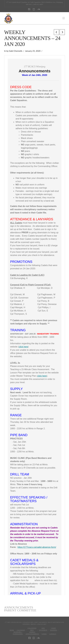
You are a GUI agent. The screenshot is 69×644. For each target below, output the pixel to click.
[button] (64, 18)
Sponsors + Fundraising (18, 633)
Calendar (21, 630)
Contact (53, 634)
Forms (44, 634)
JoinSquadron (43, 629)
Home (12, 630)
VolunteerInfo (32, 629)
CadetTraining (54, 629)
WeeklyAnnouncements (32, 633)
